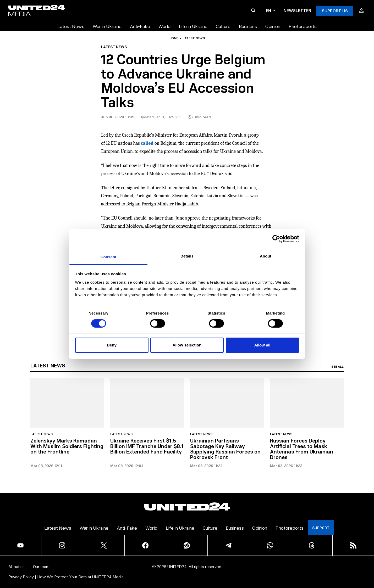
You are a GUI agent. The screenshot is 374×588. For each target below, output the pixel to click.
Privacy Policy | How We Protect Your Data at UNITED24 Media (66, 577)
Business (248, 26)
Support (321, 528)
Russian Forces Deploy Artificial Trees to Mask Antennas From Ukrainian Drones (302, 449)
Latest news (194, 38)
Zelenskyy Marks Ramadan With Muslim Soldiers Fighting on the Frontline (67, 446)
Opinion (273, 26)
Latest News (71, 26)
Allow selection (187, 345)
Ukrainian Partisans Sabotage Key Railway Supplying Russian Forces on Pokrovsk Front (225, 449)
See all (337, 367)
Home (174, 38)
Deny (112, 345)
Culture (223, 26)
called (147, 143)
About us (16, 566)
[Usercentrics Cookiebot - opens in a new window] (276, 239)
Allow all (262, 345)
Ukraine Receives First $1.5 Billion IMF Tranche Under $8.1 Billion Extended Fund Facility (147, 446)
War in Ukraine (107, 26)
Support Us (335, 11)
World (164, 26)
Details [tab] (187, 256)
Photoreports (303, 26)
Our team (41, 566)
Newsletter (297, 10)
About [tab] (266, 256)
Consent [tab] (109, 257)
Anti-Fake (140, 26)
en (271, 10)
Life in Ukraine (193, 26)
